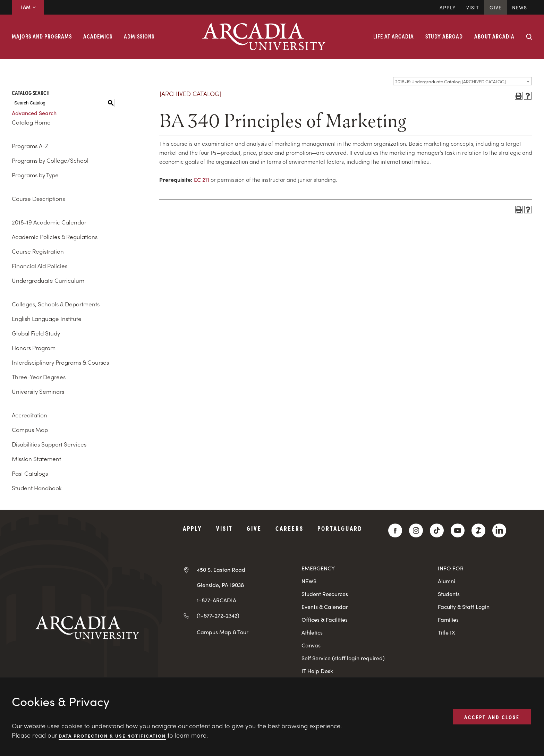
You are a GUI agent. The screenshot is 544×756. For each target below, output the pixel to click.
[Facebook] (395, 530)
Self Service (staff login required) (343, 658)
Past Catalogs (30, 473)
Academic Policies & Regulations (55, 237)
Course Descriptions (38, 198)
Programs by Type (35, 175)
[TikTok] (437, 530)
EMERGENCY (318, 568)
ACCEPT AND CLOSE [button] (492, 716)
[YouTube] (458, 530)
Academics (98, 36)
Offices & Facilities (325, 619)
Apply (448, 7)
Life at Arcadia (394, 36)
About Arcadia (494, 36)
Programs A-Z (30, 146)
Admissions (139, 36)
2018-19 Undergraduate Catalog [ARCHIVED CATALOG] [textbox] (450, 81)
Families (448, 619)
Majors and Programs (42, 36)
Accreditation (29, 415)
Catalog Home (31, 122)
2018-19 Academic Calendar (49, 222)
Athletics (312, 632)
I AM (28, 7)
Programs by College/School (50, 160)
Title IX (447, 632)
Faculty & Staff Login (464, 607)
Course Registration (38, 251)
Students (449, 594)
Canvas (311, 645)
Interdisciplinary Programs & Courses (60, 362)
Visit (473, 7)
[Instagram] (416, 530)
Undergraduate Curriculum (48, 280)
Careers (290, 528)
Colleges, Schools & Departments (56, 304)
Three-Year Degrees (39, 377)
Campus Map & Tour (223, 632)
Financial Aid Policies (40, 266)
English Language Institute (47, 318)
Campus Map (30, 430)
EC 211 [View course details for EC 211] (202, 179)
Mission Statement (36, 459)
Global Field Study (36, 333)
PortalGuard (340, 528)
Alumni (447, 581)
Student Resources (325, 594)
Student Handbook (37, 488)
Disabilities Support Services (49, 444)
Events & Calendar (325, 607)
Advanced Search (34, 113)
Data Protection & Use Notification (112, 735)
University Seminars (38, 391)
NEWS (309, 581)
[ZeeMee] (478, 530)
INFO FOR (451, 568)
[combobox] (462, 81)
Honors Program (34, 348)
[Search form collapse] (529, 37)
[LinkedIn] (499, 530)
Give (496, 7)
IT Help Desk (317, 671)
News (520, 7)
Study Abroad (444, 36)
